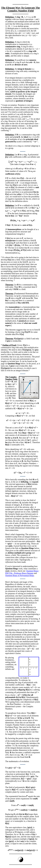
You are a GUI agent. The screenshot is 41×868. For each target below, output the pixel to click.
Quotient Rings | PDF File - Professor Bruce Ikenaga (22, 572)
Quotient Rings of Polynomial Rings (20, 576)
